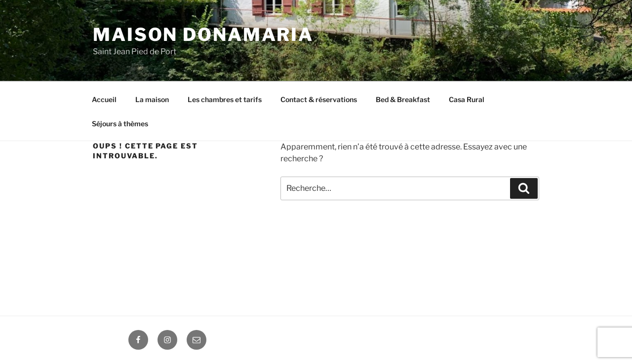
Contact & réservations (319, 99)
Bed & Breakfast (403, 99)
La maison (152, 99)
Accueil (104, 99)
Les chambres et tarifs (225, 99)
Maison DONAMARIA (203, 35)
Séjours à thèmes (120, 124)
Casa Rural (467, 99)
